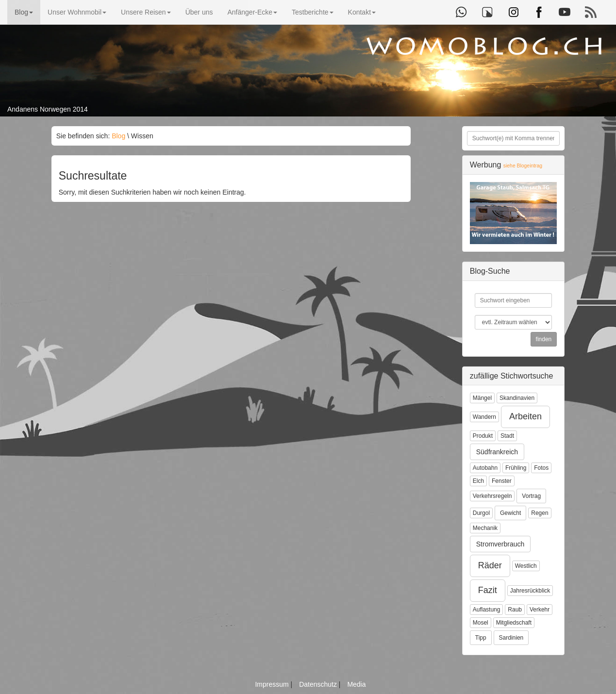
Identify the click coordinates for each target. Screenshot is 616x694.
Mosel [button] (481, 623)
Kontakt (362, 12)
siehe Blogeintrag (523, 166)
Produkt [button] (483, 436)
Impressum (273, 684)
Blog (24, 12)
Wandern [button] (484, 417)
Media (356, 684)
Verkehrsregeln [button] (492, 496)
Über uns (199, 12)
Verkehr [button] (540, 610)
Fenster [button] (502, 481)
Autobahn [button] (485, 468)
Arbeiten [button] (525, 416)
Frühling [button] (516, 468)
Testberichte (312, 12)
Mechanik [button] (485, 528)
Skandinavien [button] (517, 398)
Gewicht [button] (510, 513)
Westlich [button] (526, 566)
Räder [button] (490, 565)
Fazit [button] (488, 590)
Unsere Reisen (146, 12)
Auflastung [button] (487, 610)
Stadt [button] (507, 436)
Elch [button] (478, 481)
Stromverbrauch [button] (500, 544)
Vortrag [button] (531, 496)
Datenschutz (319, 684)
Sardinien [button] (511, 638)
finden (544, 339)
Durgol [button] (481, 513)
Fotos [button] (541, 468)
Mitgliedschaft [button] (514, 623)
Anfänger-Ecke (252, 12)
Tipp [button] (481, 638)
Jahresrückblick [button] (530, 591)
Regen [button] (540, 513)
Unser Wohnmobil (77, 12)
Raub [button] (515, 610)
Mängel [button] (482, 398)
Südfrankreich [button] (497, 452)
